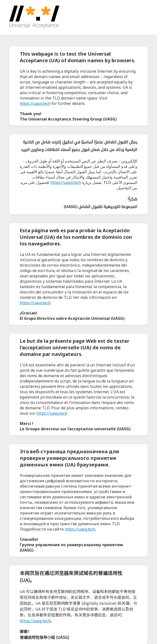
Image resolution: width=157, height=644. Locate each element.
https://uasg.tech (35, 103)
